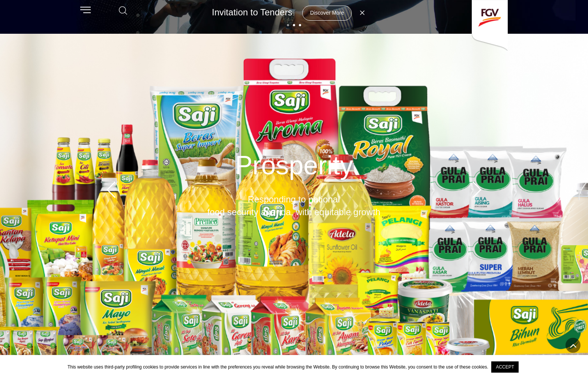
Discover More (327, 13)
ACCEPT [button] (505, 367)
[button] (288, 25)
